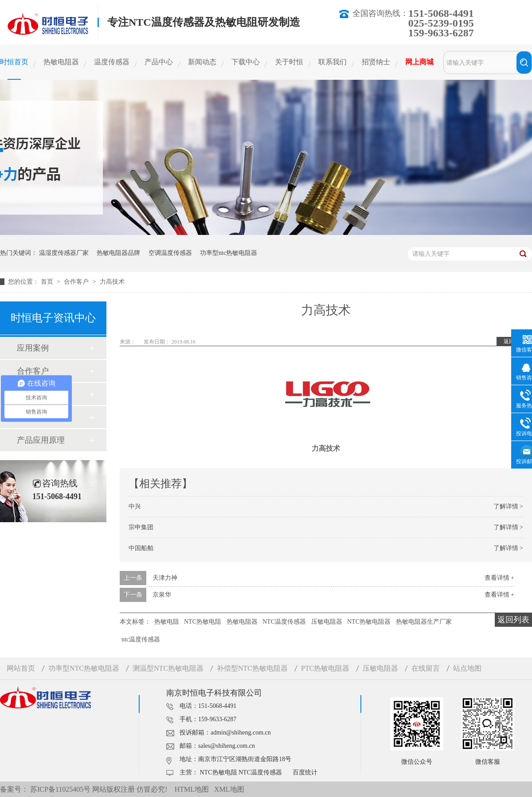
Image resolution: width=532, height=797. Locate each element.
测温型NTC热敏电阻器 (168, 668)
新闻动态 (202, 62)
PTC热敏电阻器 (325, 668)
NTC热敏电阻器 (369, 622)
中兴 (135, 506)
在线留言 (426, 668)
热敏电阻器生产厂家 (424, 622)
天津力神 (165, 578)
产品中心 (159, 62)
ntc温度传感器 (141, 639)
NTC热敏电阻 (203, 622)
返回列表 (513, 620)
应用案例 (33, 348)
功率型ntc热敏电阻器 (229, 253)
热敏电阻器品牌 (118, 253)
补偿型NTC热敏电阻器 (252, 668)
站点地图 (467, 668)
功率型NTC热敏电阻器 (84, 668)
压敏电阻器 (327, 622)
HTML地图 (192, 789)
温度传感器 (112, 62)
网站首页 (21, 668)
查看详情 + (499, 578)
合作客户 (77, 282)
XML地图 (229, 789)
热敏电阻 (167, 622)
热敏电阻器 (61, 62)
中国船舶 (141, 548)
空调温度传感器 (170, 253)
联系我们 (332, 62)
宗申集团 (141, 527)
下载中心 (246, 62)
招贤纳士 (376, 62)
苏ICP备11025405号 (60, 789)
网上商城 (419, 62)
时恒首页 (14, 62)
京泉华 (162, 595)
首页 (48, 282)
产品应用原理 (41, 440)
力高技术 (112, 282)
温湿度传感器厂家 (64, 253)
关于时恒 (289, 62)
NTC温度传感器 (284, 622)
